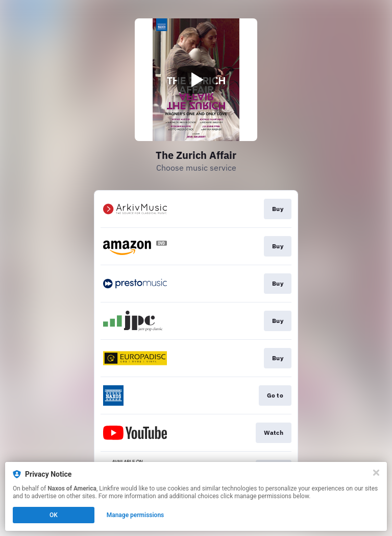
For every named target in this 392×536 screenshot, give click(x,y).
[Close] (376, 473)
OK (54, 515)
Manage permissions (136, 515)
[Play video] (196, 80)
